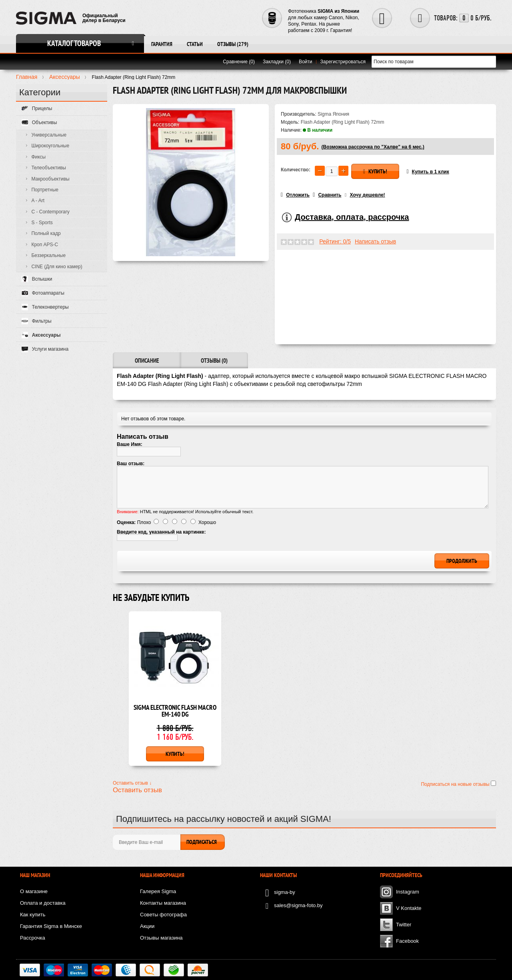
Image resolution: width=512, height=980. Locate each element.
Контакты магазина (163, 903)
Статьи (195, 44)
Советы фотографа (163, 915)
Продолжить (462, 561)
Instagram (408, 892)
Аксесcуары (65, 77)
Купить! (375, 171)
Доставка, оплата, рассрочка (352, 217)
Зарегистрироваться (343, 62)
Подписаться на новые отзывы (456, 784)
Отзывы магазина (161, 938)
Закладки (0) (277, 62)
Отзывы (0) (214, 360)
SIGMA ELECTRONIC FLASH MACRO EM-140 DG (175, 711)
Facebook (407, 941)
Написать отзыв (375, 241)
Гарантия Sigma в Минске (51, 926)
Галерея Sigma (158, 891)
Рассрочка (33, 938)
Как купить (33, 915)
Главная (27, 77)
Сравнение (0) (239, 62)
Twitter (404, 925)
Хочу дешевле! (367, 195)
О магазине (34, 891)
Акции (147, 926)
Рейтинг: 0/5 (335, 241)
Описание (147, 360)
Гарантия (162, 44)
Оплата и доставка (43, 903)
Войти (306, 62)
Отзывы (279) (233, 44)
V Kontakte (409, 908)
